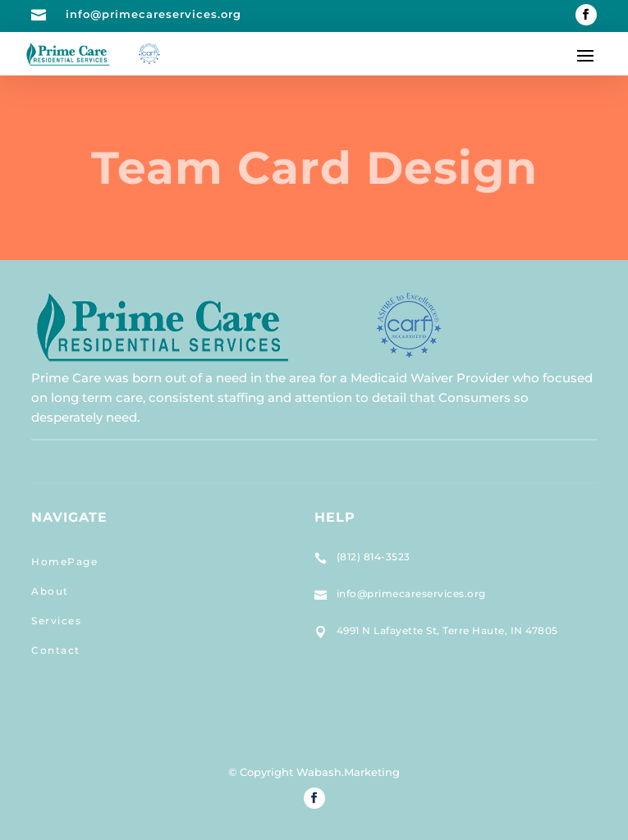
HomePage (64, 562)
